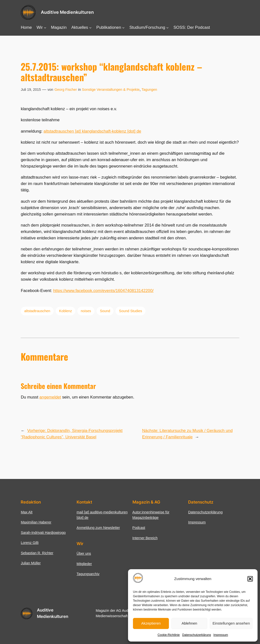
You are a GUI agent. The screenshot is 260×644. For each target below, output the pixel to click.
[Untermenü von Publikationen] (123, 28)
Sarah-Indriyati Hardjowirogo (43, 533)
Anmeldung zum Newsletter (98, 528)
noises (86, 311)
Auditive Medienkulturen (67, 12)
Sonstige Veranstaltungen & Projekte (111, 90)
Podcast (139, 528)
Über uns (84, 553)
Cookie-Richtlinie (169, 635)
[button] (250, 579)
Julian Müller (31, 563)
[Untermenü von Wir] (45, 28)
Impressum (221, 635)
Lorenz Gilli (30, 543)
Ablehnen (189, 623)
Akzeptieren (151, 623)
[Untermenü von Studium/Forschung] (167, 28)
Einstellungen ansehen (231, 623)
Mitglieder (84, 564)
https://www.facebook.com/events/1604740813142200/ (103, 291)
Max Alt (26, 512)
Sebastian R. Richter (37, 553)
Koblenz (65, 311)
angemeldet (50, 397)
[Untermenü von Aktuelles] (90, 28)
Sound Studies (130, 311)
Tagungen (149, 90)
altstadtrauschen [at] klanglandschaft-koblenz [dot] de (92, 131)
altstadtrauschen (37, 311)
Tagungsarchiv (88, 574)
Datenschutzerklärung (197, 635)
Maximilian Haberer (36, 522)
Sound (105, 311)
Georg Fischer (66, 90)
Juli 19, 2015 (31, 90)
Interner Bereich (145, 538)
